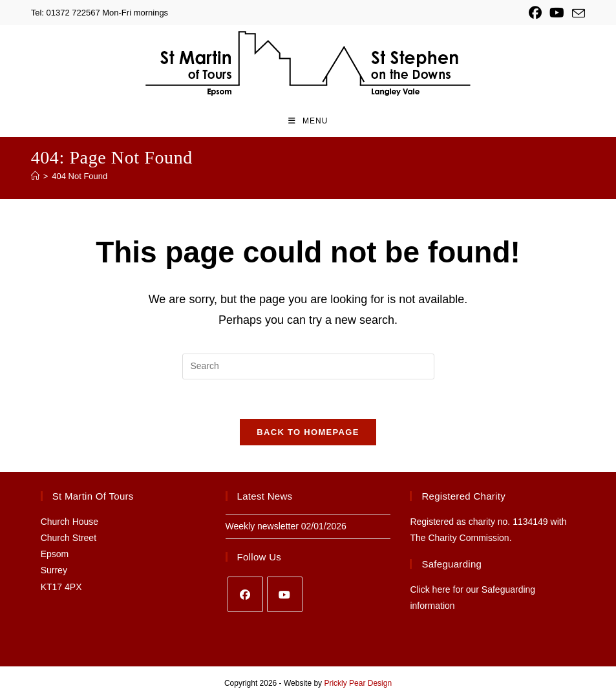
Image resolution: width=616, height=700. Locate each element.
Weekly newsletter (262, 526)
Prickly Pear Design (358, 683)
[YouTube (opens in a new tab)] (557, 13)
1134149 (530, 522)
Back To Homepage (308, 432)
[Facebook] (245, 594)
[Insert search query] (308, 366)
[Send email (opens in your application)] (577, 14)
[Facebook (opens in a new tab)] (535, 13)
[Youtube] (285, 594)
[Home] (35, 176)
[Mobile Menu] (308, 121)
